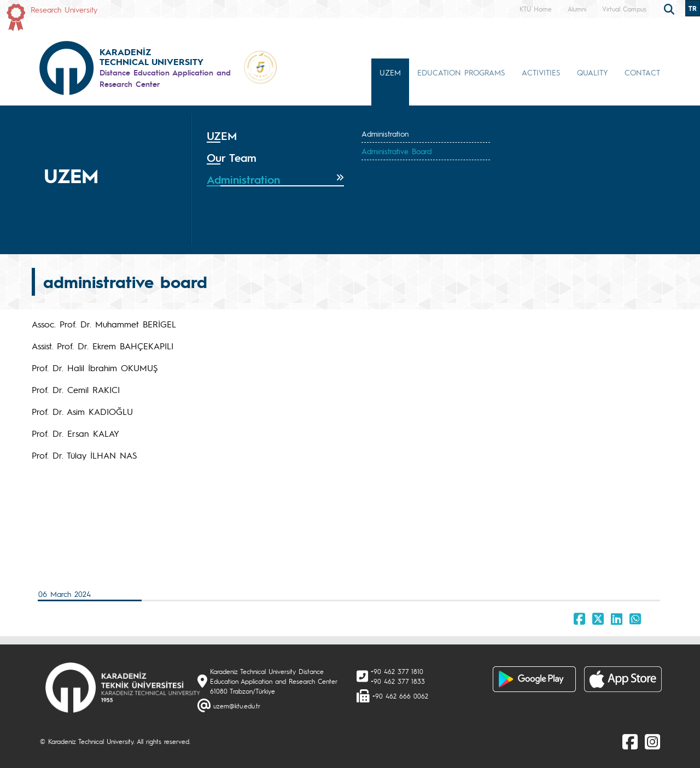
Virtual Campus (624, 9)
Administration (385, 133)
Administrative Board (396, 151)
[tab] (275, 136)
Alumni (577, 9)
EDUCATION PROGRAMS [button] (461, 72)
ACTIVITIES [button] (541, 72)
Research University (64, 9)
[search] (670, 8)
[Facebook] (630, 741)
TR (693, 8)
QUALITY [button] (593, 72)
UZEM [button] (390, 72)
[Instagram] (652, 741)
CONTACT (642, 72)
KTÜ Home (536, 9)
